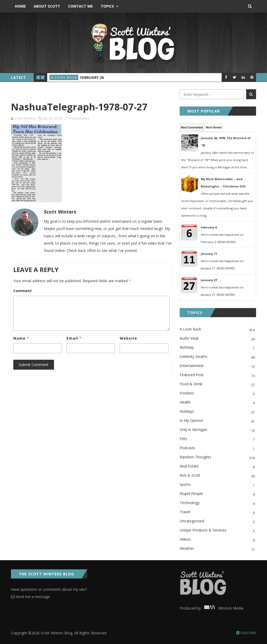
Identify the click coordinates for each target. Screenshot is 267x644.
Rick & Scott (218, 476)
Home (20, 6)
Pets (218, 439)
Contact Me (80, 6)
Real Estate (218, 467)
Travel (218, 512)
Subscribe (246, 633)
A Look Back (64, 77)
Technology (218, 503)
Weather (218, 549)
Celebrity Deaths (218, 357)
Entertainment (218, 366)
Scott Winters (25, 118)
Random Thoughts (218, 457)
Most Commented (192, 127)
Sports (218, 485)
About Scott (47, 6)
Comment (23, 291)
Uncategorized (218, 521)
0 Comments (79, 118)
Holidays (218, 412)
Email (74, 338)
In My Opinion (218, 421)
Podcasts (218, 448)
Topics (107, 6)
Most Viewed (214, 127)
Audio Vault (218, 339)
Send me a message (31, 597)
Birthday (218, 348)
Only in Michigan (218, 430)
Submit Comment (34, 365)
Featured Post (218, 375)
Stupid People (218, 494)
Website (128, 338)
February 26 (92, 77)
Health (218, 403)
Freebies (218, 394)
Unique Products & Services (218, 531)
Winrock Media (223, 608)
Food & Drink (218, 384)
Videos (218, 540)
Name (21, 338)
